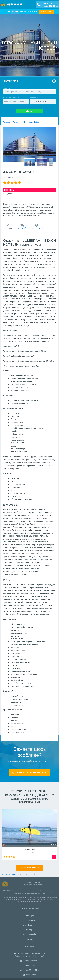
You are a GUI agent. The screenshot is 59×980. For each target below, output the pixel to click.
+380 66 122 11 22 (49, 6)
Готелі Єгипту (30, 920)
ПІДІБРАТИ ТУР (46, 12)
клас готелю (43, 100)
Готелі (15, 12)
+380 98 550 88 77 (49, 3)
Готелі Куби (30, 930)
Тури (8, 12)
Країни (23, 12)
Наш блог (30, 939)
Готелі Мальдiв (29, 934)
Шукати (30, 111)
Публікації (33, 12)
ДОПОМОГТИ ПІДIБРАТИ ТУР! (30, 772)
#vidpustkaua (30, 975)
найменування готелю (16, 100)
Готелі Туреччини (29, 925)
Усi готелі (30, 868)
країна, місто (30, 91)
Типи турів (30, 916)
